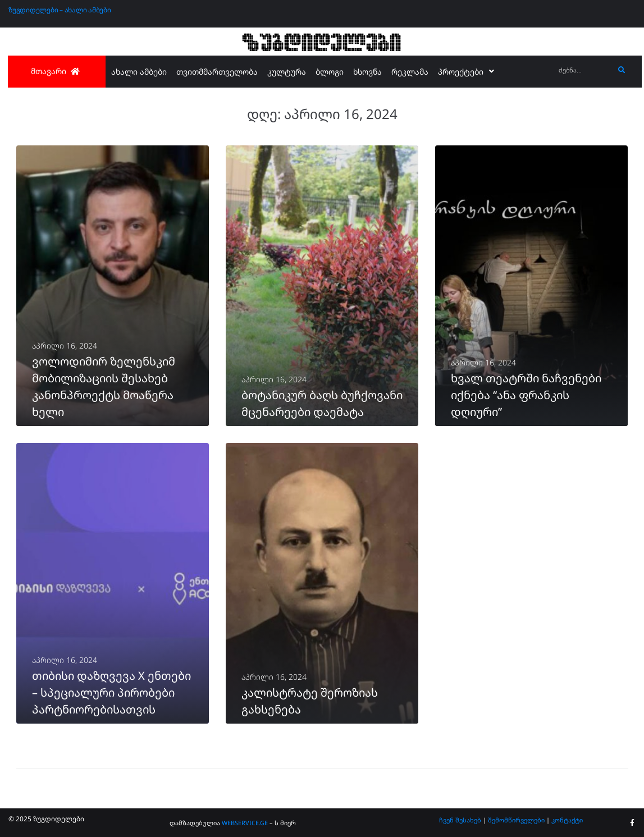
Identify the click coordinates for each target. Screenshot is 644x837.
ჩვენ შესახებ (460, 820)
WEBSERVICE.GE (246, 823)
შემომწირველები (516, 820)
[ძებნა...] (584, 70)
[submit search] (622, 70)
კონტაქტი (567, 820)
